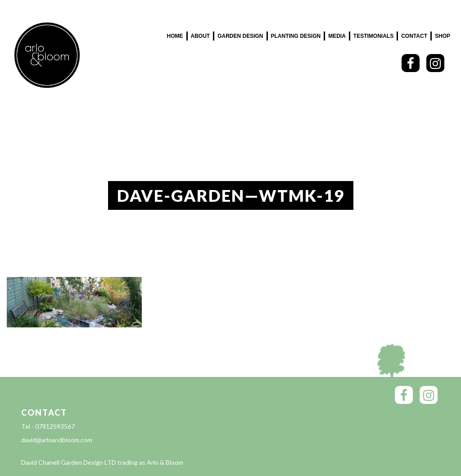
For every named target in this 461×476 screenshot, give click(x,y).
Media (337, 36)
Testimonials (373, 36)
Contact (414, 36)
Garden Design (240, 36)
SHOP (443, 36)
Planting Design (296, 36)
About (201, 36)
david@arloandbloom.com (57, 440)
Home (175, 36)
